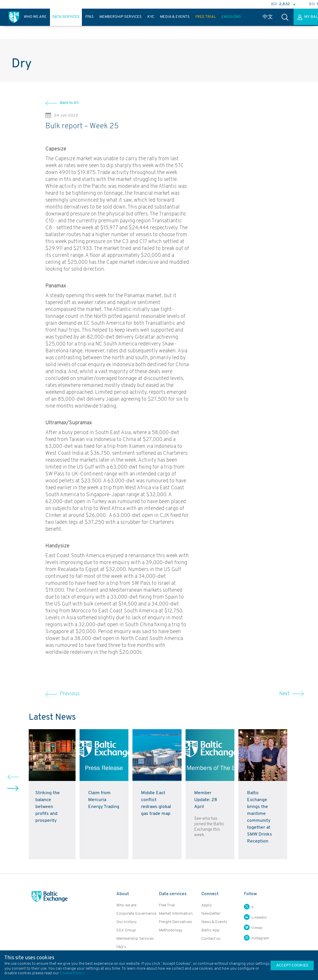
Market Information (176, 914)
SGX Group (126, 930)
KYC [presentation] (151, 17)
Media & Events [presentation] (175, 17)
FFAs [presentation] (89, 17)
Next (292, 694)
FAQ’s (121, 947)
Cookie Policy (72, 973)
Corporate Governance (136, 914)
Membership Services (135, 939)
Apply (207, 905)
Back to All (69, 103)
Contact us (211, 939)
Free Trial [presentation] (206, 17)
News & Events (214, 922)
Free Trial (167, 905)
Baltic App (210, 930)
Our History (127, 922)
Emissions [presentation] (231, 17)
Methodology (171, 930)
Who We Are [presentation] (35, 17)
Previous (62, 694)
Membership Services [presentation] (121, 17)
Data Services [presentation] (66, 17)
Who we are (126, 905)
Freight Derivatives (175, 922)
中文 (268, 17)
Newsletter (211, 914)
